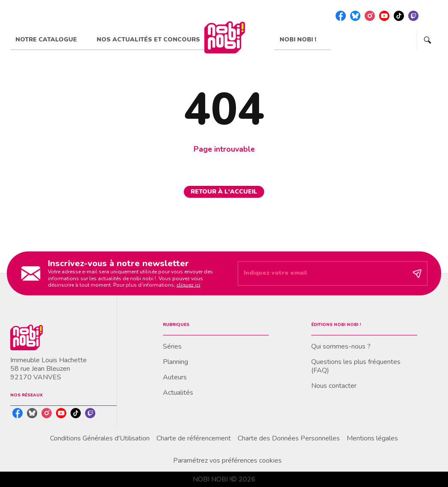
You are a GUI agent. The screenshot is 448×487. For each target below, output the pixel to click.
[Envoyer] (417, 273)
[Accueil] (224, 37)
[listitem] (341, 16)
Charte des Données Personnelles (289, 438)
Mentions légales (372, 438)
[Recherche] (427, 40)
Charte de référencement (194, 438)
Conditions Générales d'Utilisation (100, 438)
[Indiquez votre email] (322, 273)
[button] (224, 192)
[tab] (51, 40)
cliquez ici (188, 285)
